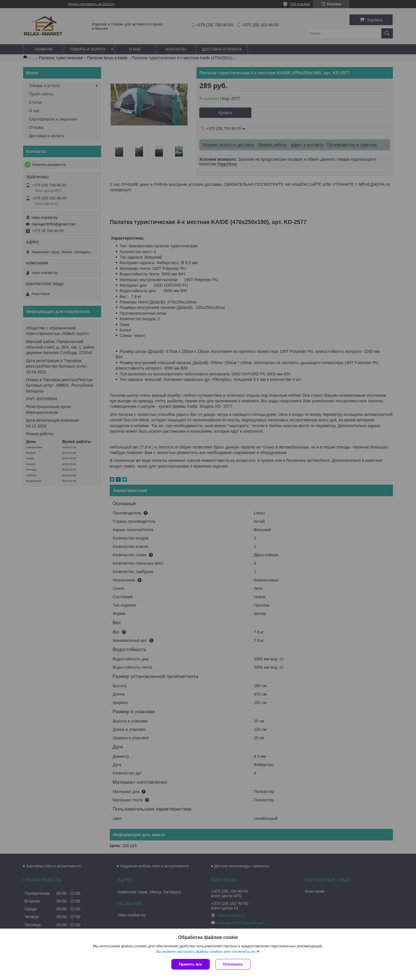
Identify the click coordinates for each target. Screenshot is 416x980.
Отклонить (233, 964)
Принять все (191, 964)
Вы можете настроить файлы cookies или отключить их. (206, 952)
